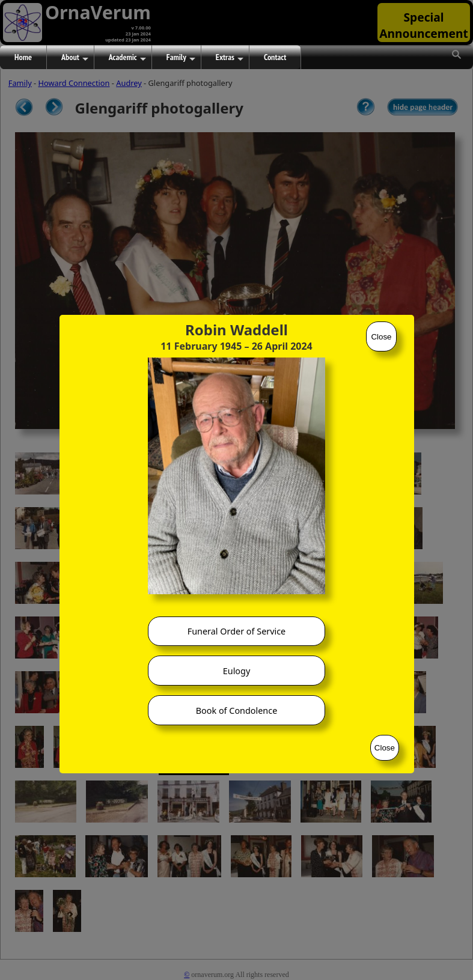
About (75, 58)
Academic (127, 58)
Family (181, 58)
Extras (230, 58)
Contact (275, 57)
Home (23, 57)
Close (381, 337)
